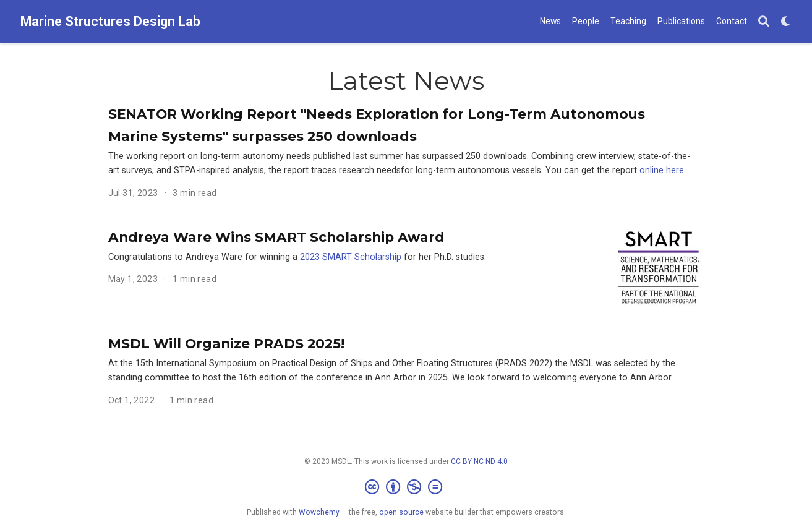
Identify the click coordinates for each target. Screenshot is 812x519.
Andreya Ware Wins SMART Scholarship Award (276, 237)
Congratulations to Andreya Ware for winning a (204, 257)
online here (662, 170)
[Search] (764, 22)
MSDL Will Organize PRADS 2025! (226, 343)
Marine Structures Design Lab (110, 21)
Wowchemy (319, 512)
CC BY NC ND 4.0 (479, 461)
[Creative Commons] (406, 487)
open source (401, 512)
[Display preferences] (786, 22)
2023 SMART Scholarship (351, 257)
